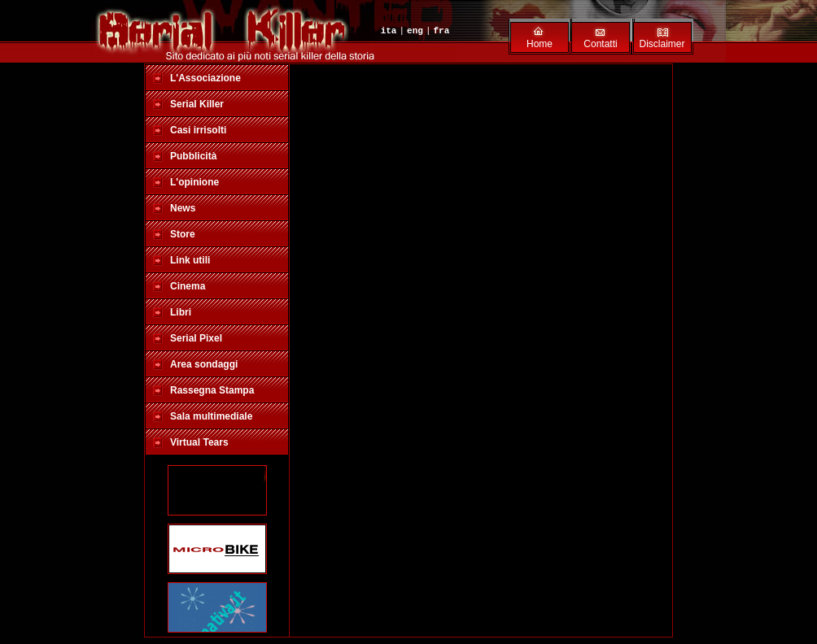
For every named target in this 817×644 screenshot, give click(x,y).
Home (540, 44)
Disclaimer (662, 44)
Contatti (600, 44)
